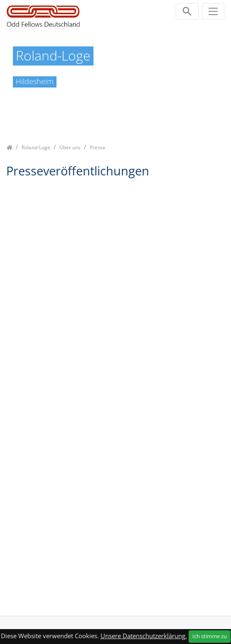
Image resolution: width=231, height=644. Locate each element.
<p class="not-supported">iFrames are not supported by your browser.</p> (116, 392)
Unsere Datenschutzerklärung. (144, 636)
